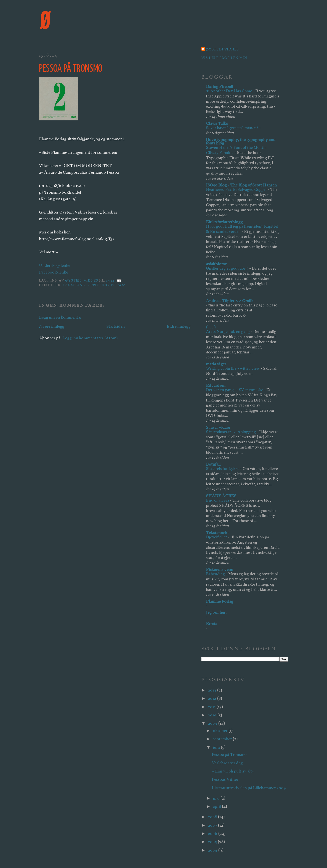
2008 (213, 817)
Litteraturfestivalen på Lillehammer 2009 (249, 788)
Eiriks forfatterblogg (224, 222)
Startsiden (116, 326)
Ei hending (216, 574)
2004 (213, 850)
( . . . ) (211, 327)
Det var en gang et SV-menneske (235, 390)
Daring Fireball (219, 87)
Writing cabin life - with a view (233, 368)
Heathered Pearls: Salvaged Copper (237, 189)
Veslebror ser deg (227, 763)
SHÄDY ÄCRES (221, 496)
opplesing (98, 285)
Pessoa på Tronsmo (229, 754)
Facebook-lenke (53, 272)
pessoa (118, 285)
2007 (213, 825)
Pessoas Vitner (225, 779)
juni (217, 747)
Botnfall (213, 464)
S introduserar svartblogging (231, 432)
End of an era (218, 500)
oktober (221, 731)
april (217, 806)
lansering (74, 285)
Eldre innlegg (179, 326)
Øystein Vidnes (222, 50)
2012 (212, 698)
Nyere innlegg (52, 326)
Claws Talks (217, 123)
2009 (213, 723)
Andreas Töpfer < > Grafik (230, 301)
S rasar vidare (218, 427)
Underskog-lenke (55, 265)
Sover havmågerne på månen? (233, 128)
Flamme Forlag (220, 601)
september (223, 739)
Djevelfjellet (217, 537)
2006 (213, 833)
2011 (212, 707)
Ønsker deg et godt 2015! (228, 268)
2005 (213, 842)
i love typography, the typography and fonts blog (241, 141)
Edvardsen (216, 385)
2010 (213, 715)
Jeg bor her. (216, 612)
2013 (212, 690)
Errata (212, 624)
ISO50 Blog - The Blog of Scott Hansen (241, 185)
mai (217, 798)
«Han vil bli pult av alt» (233, 771)
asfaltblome (216, 264)
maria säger (216, 364)
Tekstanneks (218, 533)
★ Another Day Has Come (229, 91)
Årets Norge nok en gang (228, 331)
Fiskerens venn (220, 569)
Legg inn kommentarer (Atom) (90, 338)
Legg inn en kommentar (60, 317)
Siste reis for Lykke (223, 469)
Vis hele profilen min (224, 58)
